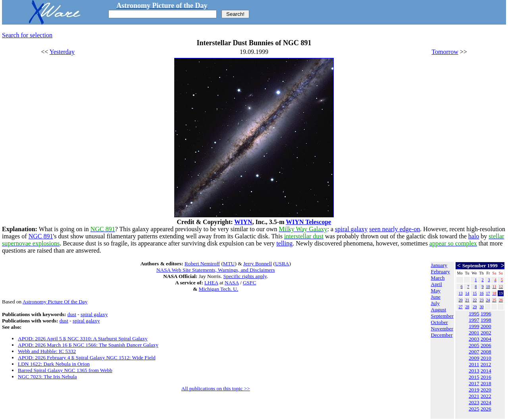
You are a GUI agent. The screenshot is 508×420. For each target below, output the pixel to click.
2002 (486, 333)
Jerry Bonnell (258, 264)
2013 (474, 371)
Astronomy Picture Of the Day (55, 302)
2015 (474, 377)
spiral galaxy (351, 229)
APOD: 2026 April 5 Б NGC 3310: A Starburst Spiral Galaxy (83, 338)
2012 (486, 364)
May (436, 291)
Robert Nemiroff (202, 264)
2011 (474, 364)
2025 (474, 409)
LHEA (211, 283)
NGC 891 (41, 236)
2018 (486, 383)
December (442, 335)
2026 (486, 409)
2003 (474, 339)
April (437, 284)
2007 (474, 352)
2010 (486, 358)
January (439, 265)
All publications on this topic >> (216, 388)
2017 (474, 383)
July (435, 303)
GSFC (249, 283)
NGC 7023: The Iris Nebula (47, 377)
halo (474, 236)
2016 (486, 377)
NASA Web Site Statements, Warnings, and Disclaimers (216, 270)
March (438, 278)
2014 (486, 371)
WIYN (243, 222)
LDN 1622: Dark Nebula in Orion (54, 364)
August (439, 310)
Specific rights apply (245, 276)
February (441, 271)
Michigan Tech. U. (219, 289)
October (440, 322)
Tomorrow (445, 52)
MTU (229, 264)
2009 (474, 358)
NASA (232, 283)
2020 (486, 390)
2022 (486, 396)
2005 (474, 345)
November (442, 329)
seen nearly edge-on (394, 229)
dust (72, 314)
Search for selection (27, 35)
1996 (486, 314)
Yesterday (62, 52)
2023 (474, 402)
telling (284, 243)
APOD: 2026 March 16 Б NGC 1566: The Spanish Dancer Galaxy (88, 345)
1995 (474, 314)
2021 (474, 396)
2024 (486, 402)
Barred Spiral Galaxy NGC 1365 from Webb (65, 370)
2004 (486, 339)
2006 (486, 345)
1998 (486, 320)
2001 (474, 333)
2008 (486, 352)
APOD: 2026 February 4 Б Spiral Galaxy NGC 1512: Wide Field (87, 358)
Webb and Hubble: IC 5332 (47, 351)
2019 (474, 390)
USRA (282, 264)
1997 (474, 320)
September (442, 316)
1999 (474, 326)
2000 (486, 326)
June (436, 297)
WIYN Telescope (308, 222)
